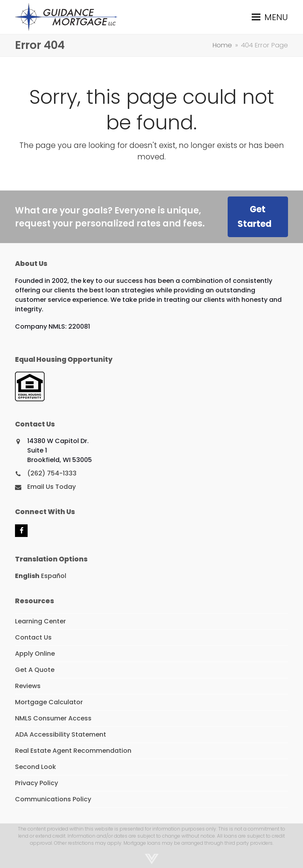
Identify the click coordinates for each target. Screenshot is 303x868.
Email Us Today (51, 487)
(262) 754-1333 (52, 473)
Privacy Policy (36, 783)
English (27, 576)
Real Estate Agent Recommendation (73, 751)
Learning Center (40, 621)
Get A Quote (35, 670)
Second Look (36, 767)
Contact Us (33, 637)
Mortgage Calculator (49, 702)
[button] (270, 17)
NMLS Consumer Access (53, 718)
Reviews (28, 686)
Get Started (254, 217)
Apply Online (35, 654)
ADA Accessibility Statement (61, 734)
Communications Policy (53, 799)
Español (54, 576)
